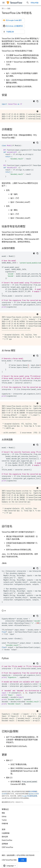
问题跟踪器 (6, 835)
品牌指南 (5, 845)
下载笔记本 (8, 32)
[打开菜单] (3, 3)
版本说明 (5, 838)
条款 (3, 857)
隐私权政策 (11, 857)
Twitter (4, 822)
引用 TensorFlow (7, 849)
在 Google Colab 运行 (12, 20)
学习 (3, 9)
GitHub (4, 818)
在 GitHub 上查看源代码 (13, 26)
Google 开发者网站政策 (29, 796)
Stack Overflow (7, 842)
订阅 (22, 862)
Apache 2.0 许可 (34, 794)
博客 (3, 815)
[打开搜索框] (37, 3)
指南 (9, 9)
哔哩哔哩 (5, 825)
